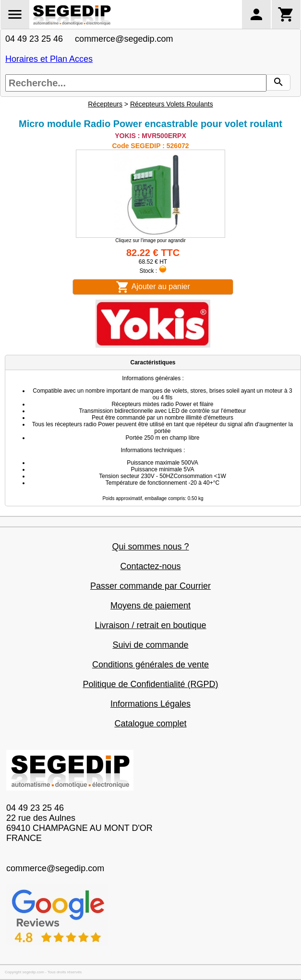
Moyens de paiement (150, 606)
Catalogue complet (150, 723)
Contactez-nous (150, 566)
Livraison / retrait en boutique (150, 625)
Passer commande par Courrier (150, 586)
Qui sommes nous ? (150, 547)
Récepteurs (105, 104)
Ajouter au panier (153, 287)
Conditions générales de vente (150, 665)
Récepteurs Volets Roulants (172, 104)
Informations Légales (150, 704)
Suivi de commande (150, 645)
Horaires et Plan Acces (49, 59)
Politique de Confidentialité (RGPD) (150, 684)
